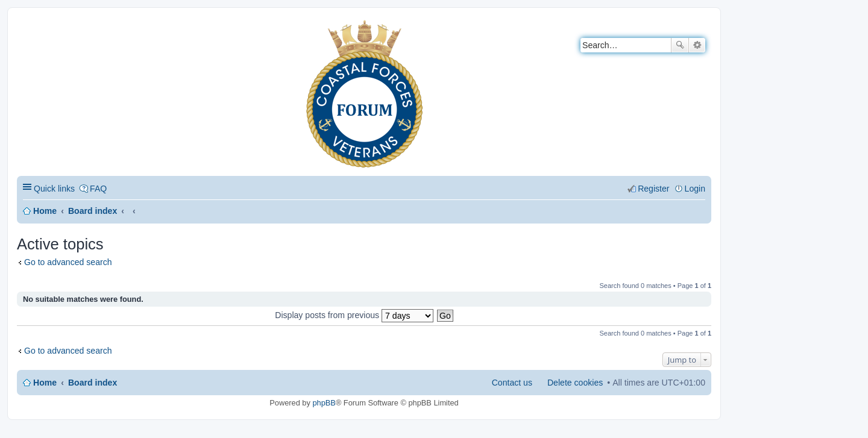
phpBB (324, 403)
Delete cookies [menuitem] (575, 383)
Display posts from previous (354, 315)
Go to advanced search (68, 262)
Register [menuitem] (653, 189)
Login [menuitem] (695, 189)
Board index (93, 211)
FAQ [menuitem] (98, 189)
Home (45, 211)
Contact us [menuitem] (512, 383)
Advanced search (697, 45)
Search (680, 45)
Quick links (54, 189)
